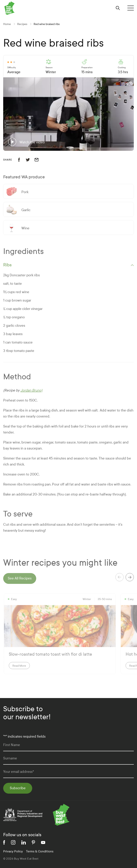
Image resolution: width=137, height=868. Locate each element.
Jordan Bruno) (31, 390)
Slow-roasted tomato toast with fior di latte (50, 654)
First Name (12, 745)
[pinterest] (33, 842)
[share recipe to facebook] (21, 160)
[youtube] (43, 843)
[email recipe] (39, 160)
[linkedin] (24, 842)
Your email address (19, 772)
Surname (10, 758)
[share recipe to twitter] (30, 160)
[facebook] (4, 842)
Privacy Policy (13, 851)
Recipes (22, 24)
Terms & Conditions (40, 851)
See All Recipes (20, 578)
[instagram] (13, 842)
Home (7, 24)
